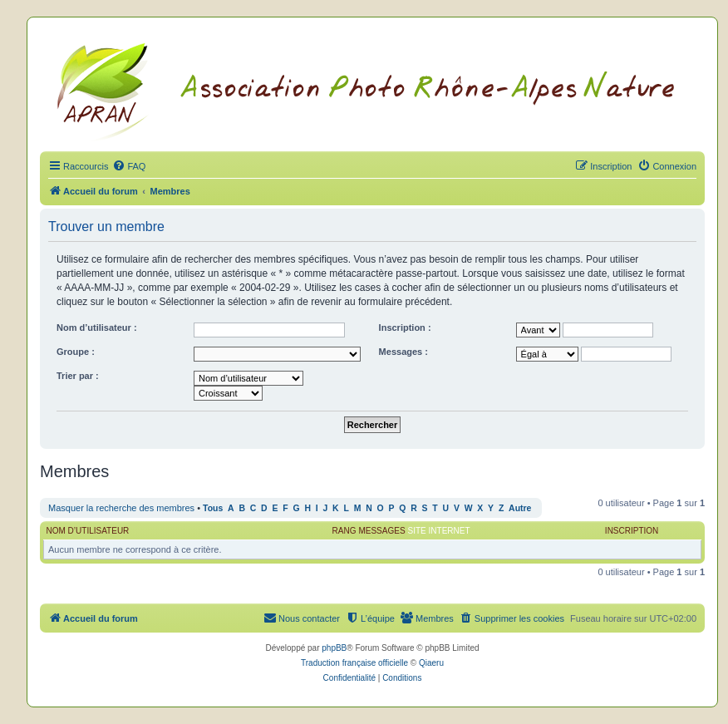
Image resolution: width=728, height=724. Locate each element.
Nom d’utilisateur (88, 531)
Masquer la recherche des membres (121, 508)
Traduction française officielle (354, 663)
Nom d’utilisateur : (97, 328)
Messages (381, 531)
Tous (213, 508)
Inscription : (405, 328)
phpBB (334, 648)
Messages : (403, 352)
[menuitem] (129, 166)
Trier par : (78, 376)
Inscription (632, 531)
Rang (344, 531)
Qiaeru (431, 663)
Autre (520, 508)
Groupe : (76, 352)
